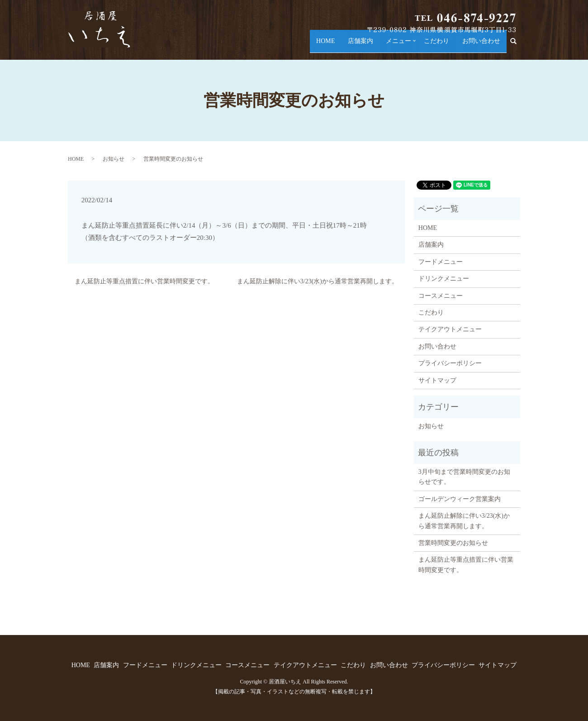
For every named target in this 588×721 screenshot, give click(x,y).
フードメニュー (441, 262)
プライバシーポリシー (450, 363)
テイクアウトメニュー (450, 329)
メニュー (388, 45)
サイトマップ (437, 380)
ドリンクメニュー (444, 279)
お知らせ (114, 159)
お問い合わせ (478, 45)
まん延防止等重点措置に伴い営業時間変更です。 (144, 281)
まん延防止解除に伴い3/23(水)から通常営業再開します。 (318, 281)
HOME (308, 45)
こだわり (429, 45)
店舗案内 (346, 45)
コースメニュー (441, 296)
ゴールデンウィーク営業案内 (460, 499)
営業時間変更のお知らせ (453, 543)
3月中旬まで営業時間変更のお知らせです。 (464, 477)
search (517, 46)
